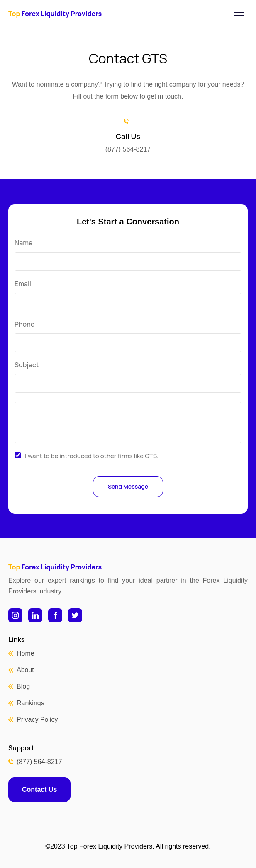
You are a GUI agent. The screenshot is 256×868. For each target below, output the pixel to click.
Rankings (30, 703)
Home (26, 653)
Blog (23, 686)
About (25, 670)
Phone (24, 324)
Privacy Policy (37, 720)
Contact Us (39, 790)
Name (23, 243)
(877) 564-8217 (39, 762)
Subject (27, 365)
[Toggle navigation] (239, 14)
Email (23, 284)
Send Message (128, 486)
